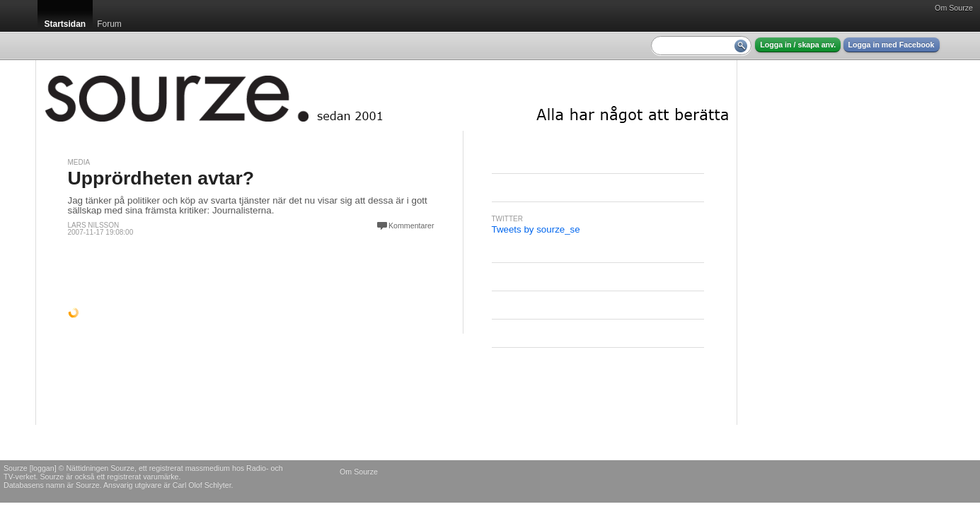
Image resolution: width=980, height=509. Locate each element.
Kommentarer (411, 226)
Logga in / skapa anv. (798, 45)
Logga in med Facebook (892, 45)
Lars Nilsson (94, 225)
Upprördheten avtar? (161, 178)
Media (79, 162)
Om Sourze (954, 8)
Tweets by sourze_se (536, 229)
